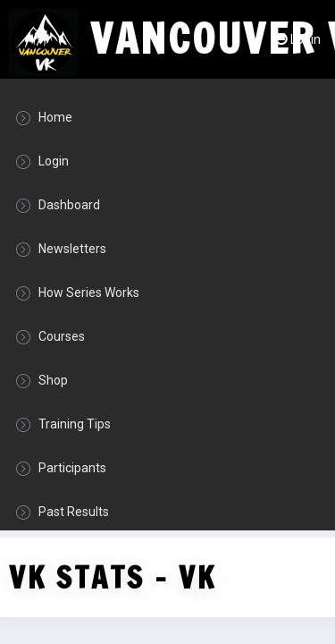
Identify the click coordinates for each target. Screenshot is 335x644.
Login (298, 39)
